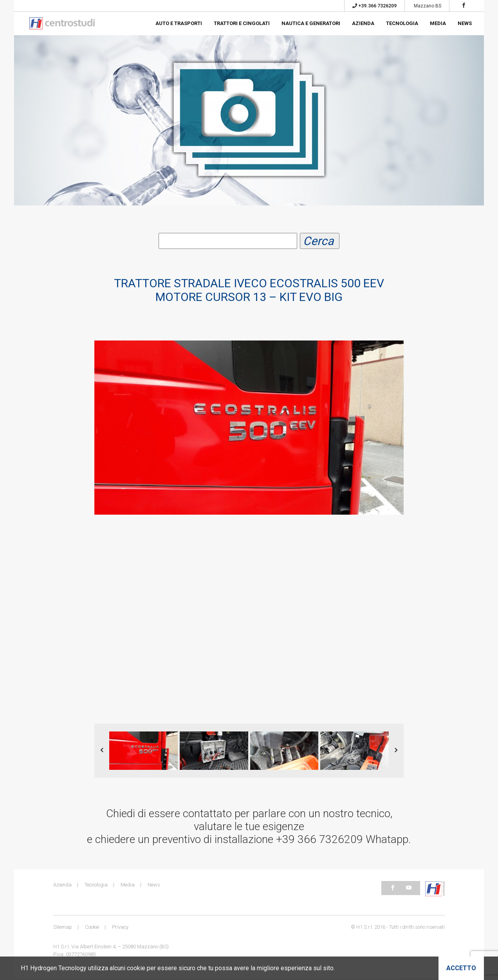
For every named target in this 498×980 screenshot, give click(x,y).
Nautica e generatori (311, 23)
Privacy (120, 929)
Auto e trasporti (179, 23)
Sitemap (63, 929)
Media (438, 23)
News (465, 23)
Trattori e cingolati (242, 23)
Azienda (363, 23)
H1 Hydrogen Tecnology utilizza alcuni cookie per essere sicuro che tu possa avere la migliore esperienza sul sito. (178, 968)
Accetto (461, 968)
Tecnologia (402, 23)
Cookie (92, 929)
